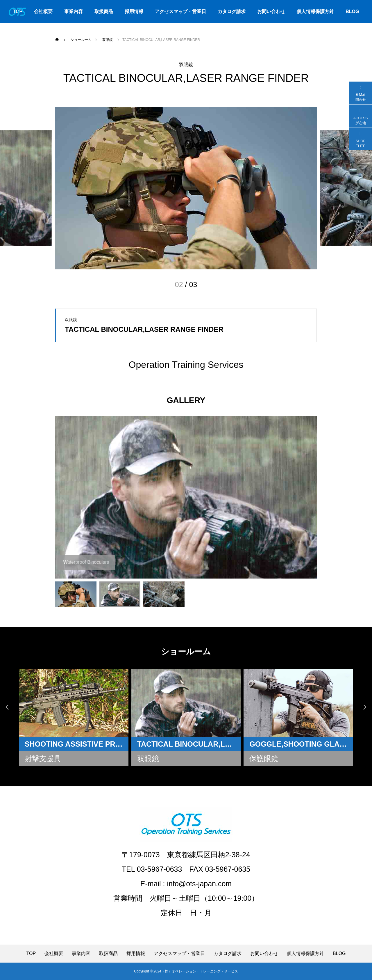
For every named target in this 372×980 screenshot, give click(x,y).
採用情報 (134, 11)
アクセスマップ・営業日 (180, 11)
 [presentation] (365, 707)
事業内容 (74, 11)
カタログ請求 (232, 11)
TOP (31, 954)
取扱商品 (104, 11)
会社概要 (43, 11)
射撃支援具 (43, 759)
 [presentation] (7, 707)
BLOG (352, 11)
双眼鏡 (186, 65)
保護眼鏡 (264, 759)
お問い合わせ (271, 11)
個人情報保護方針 (315, 11)
